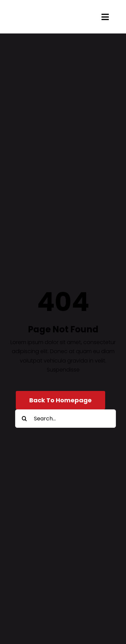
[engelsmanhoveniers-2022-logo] (46, 13)
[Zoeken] (24, 419)
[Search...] (66, 419)
